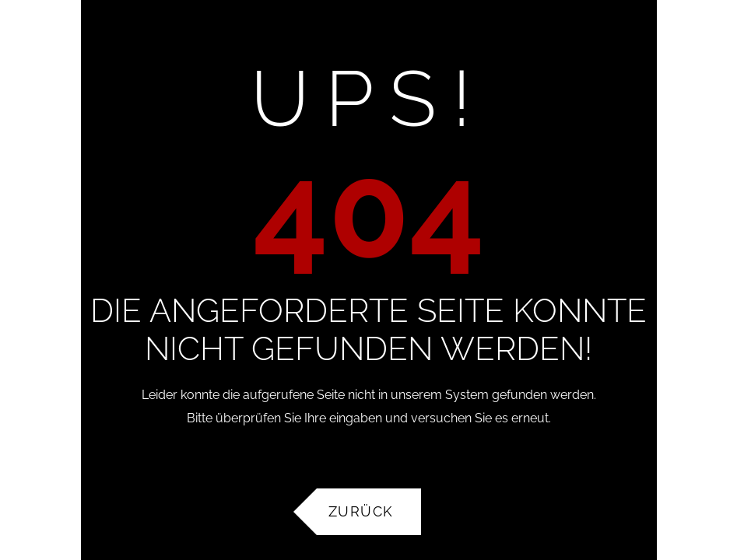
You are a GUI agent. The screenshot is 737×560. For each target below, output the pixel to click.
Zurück (361, 511)
